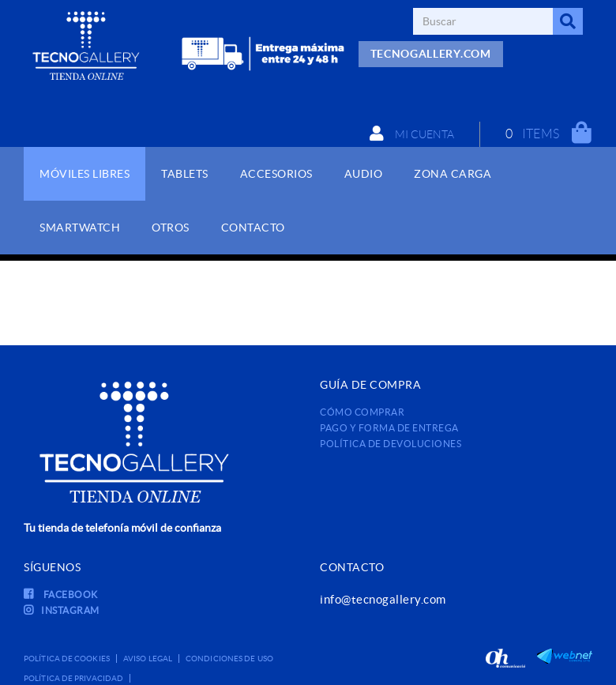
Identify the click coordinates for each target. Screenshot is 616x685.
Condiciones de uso (229, 659)
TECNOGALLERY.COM (431, 54)
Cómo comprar (362, 412)
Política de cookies (67, 659)
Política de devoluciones (391, 444)
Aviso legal (148, 659)
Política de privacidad (73, 678)
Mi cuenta (412, 134)
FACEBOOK (61, 595)
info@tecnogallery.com (383, 599)
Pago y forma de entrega (389, 428)
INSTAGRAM (62, 610)
